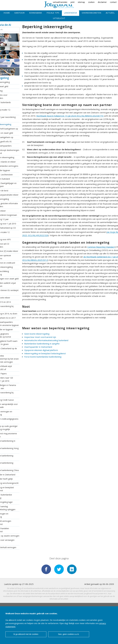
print (73, 2)
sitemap (81, 2)
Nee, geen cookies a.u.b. (69, 634)
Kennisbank (36, 13)
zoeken (91, 2)
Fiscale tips (53, 13)
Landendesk (71, 13)
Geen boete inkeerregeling (37, 334)
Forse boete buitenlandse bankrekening (43, 357)
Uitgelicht (59, 18)
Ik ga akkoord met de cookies (26, 634)
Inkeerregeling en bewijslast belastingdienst (45, 353)
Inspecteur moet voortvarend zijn (40, 337)
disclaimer (102, 2)
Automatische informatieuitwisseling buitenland (46, 340)
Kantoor (19, 13)
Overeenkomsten (91, 13)
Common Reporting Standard (101, 247)
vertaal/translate (60, 2)
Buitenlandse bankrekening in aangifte (42, 344)
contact (113, 2)
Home (7, 13)
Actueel (110, 13)
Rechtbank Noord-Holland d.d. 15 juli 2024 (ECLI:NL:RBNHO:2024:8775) (70, 116)
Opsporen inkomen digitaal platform (41, 350)
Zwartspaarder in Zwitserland (38, 347)
